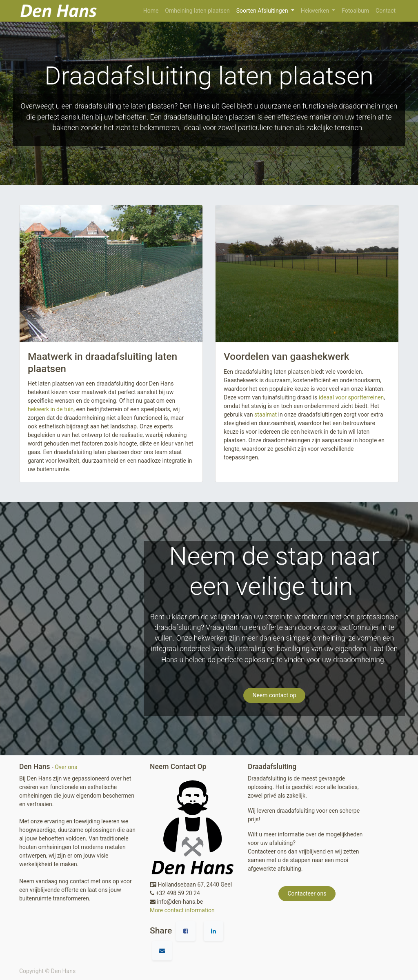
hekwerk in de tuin (51, 409)
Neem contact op (274, 695)
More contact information (182, 910)
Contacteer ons (307, 894)
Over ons (66, 767)
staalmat (266, 415)
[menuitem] (151, 11)
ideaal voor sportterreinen (351, 397)
